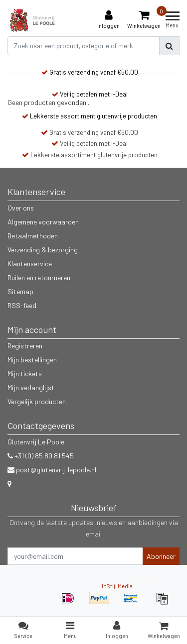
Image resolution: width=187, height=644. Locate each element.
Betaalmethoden (33, 236)
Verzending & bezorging (43, 250)
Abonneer (161, 556)
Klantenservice (30, 264)
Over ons (21, 208)
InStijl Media (117, 586)
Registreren (25, 346)
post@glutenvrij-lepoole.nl (52, 470)
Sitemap (20, 291)
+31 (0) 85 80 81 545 (41, 456)
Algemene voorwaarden (43, 222)
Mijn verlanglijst (31, 387)
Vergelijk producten (37, 401)
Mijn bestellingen (32, 360)
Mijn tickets (25, 374)
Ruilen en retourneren (39, 277)
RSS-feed (22, 305)
